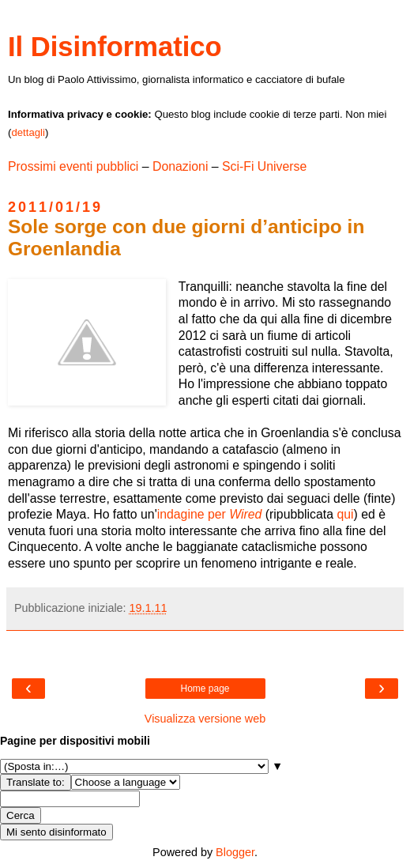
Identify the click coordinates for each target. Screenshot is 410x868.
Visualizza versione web (205, 719)
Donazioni (180, 166)
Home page (205, 689)
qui (345, 514)
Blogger (235, 852)
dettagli (28, 132)
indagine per (210, 514)
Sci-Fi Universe (264, 166)
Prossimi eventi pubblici (73, 166)
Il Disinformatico (115, 47)
